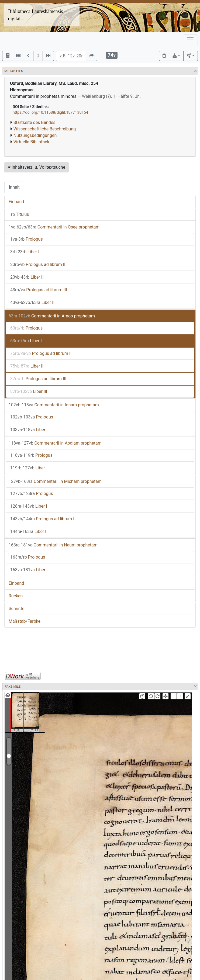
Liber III (33, 302)
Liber (28, 430)
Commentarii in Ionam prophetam (54, 405)
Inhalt (14, 187)
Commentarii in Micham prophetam (55, 481)
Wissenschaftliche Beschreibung (45, 129)
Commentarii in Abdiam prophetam (55, 443)
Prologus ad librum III (39, 290)
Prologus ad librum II (38, 264)
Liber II (27, 277)
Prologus (27, 239)
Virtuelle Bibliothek (31, 142)
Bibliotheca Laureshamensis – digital (37, 15)
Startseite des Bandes (35, 122)
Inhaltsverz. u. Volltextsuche (37, 167)
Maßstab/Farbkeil (26, 621)
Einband (16, 202)
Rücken (16, 596)
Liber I (25, 252)
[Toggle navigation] (190, 40)
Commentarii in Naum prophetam (53, 545)
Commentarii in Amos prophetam (52, 316)
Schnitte (16, 609)
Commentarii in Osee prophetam (54, 227)
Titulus (19, 214)
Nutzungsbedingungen (35, 135)
